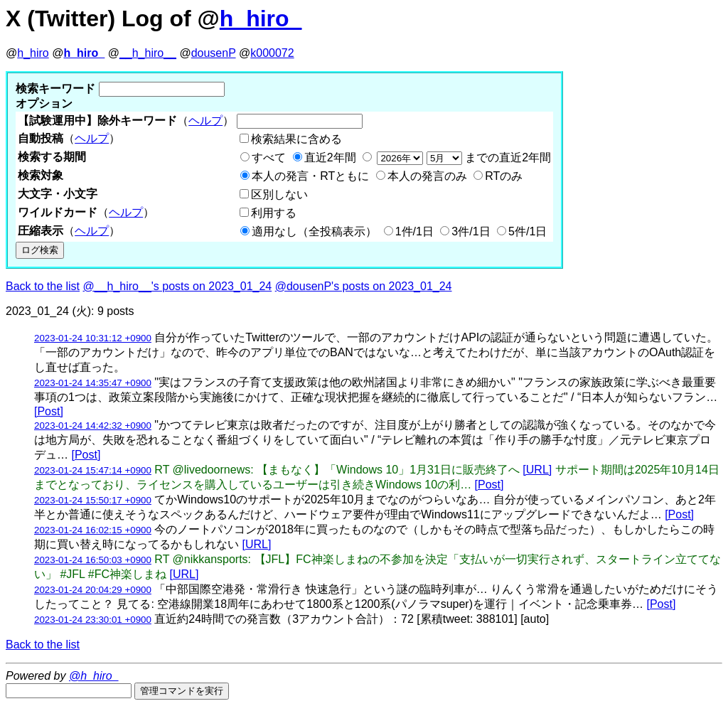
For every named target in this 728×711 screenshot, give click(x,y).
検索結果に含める (296, 139)
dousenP (214, 53)
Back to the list (43, 286)
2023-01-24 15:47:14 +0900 (93, 470)
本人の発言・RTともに (310, 176)
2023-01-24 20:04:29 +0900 (93, 590)
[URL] (537, 470)
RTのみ (504, 176)
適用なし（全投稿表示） (314, 231)
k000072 (272, 53)
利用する (274, 213)
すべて (269, 157)
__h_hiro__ (148, 53)
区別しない (279, 194)
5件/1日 (528, 231)
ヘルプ (205, 121)
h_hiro (33, 53)
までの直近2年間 (462, 157)
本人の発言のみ (427, 176)
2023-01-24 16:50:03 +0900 (93, 560)
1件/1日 (414, 231)
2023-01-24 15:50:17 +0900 (93, 500)
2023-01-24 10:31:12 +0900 (93, 338)
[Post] (49, 411)
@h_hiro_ (94, 676)
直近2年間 (330, 157)
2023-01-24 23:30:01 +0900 (93, 620)
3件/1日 (471, 231)
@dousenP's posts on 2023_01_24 (364, 286)
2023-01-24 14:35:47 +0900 (93, 383)
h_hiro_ (261, 18)
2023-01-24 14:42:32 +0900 (93, 426)
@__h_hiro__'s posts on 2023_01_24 (178, 286)
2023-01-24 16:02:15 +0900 (93, 530)
